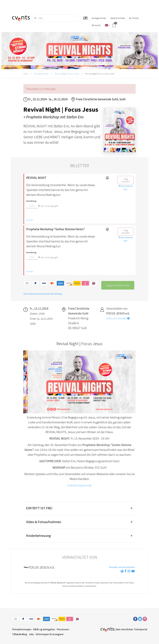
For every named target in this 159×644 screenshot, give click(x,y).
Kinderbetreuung (38, 536)
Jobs (31, 634)
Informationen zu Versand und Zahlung (43, 294)
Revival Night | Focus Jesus (67, 74)
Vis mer (30, 220)
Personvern (63, 629)
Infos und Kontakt (118, 318)
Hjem (26, 74)
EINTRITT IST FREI (39, 508)
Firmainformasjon (22, 629)
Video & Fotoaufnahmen (44, 522)
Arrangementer (42, 74)
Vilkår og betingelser (44, 629)
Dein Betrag (31, 201)
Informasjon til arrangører (50, 634)
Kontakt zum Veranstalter (122, 567)
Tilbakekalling (20, 634)
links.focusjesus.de (79, 485)
